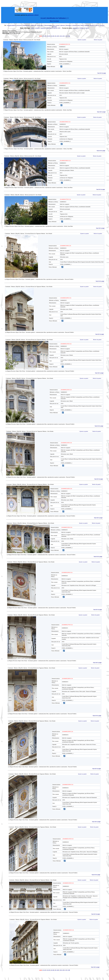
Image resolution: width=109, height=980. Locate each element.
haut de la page (102, 73)
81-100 (57, 36)
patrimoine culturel (33, 15)
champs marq (76, 25)
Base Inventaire (54, 21)
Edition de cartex (84, 28)
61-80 (52, 36)
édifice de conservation (37, 25)
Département (26, 25)
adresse (63, 25)
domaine (54, 27)
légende (87, 25)
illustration (69, 25)
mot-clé (102, 25)
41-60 (48, 36)
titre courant (56, 25)
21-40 (44, 36)
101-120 (62, 36)
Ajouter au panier (82, 40)
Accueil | (43, 18)
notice (33, 28)
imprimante (76, 28)
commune (19, 25)
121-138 (68, 36)
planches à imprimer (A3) (53, 28)
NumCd (92, 25)
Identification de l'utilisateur (56, 18)
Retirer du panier (98, 40)
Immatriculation (11, 25)
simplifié (37, 28)
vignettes (43, 28)
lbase (82, 25)
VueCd (97, 25)
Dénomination (48, 25)
